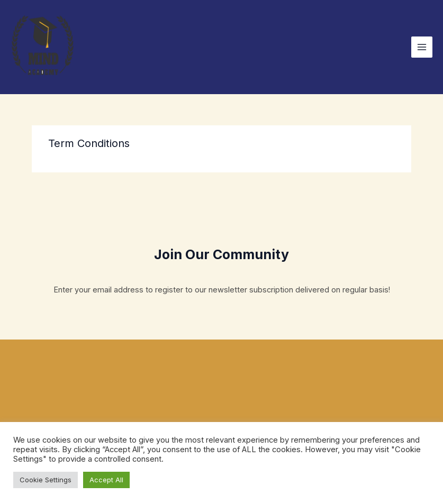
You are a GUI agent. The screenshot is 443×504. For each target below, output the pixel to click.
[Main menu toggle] (422, 47)
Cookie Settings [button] (46, 480)
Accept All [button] (106, 480)
